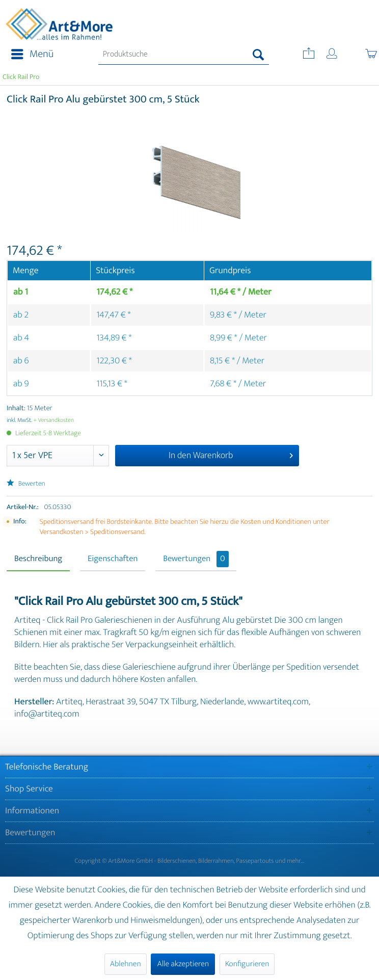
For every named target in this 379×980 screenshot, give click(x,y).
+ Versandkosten (54, 420)
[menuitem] (29, 55)
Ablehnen (126, 964)
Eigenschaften (113, 559)
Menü (32, 54)
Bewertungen (196, 559)
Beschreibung (38, 559)
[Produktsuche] (184, 55)
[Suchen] (259, 55)
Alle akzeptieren (183, 964)
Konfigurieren (247, 964)
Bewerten (26, 484)
